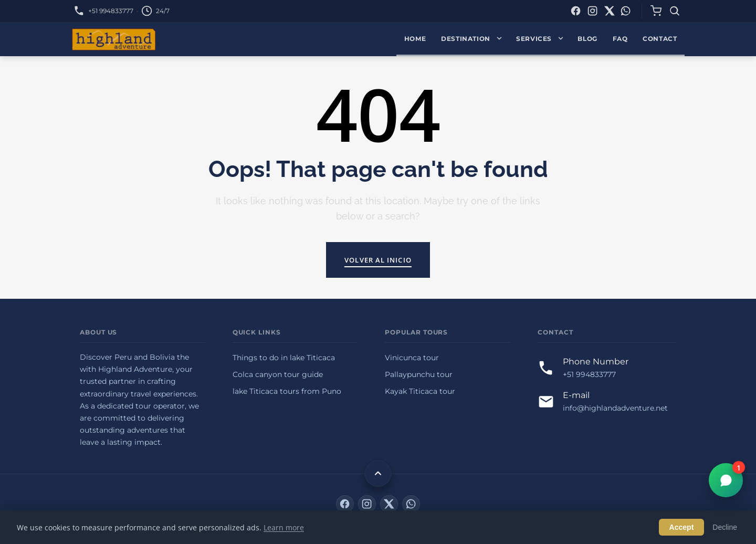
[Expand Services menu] (563, 39)
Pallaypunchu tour (419, 374)
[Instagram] (592, 11)
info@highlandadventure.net (615, 408)
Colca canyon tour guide (278, 374)
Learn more (284, 527)
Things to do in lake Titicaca (284, 358)
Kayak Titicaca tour (420, 391)
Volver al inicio (378, 260)
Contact (660, 39)
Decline (725, 527)
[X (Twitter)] (609, 11)
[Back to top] (378, 474)
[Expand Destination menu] (502, 39)
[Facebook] (576, 11)
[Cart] (656, 11)
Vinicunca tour (412, 358)
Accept (682, 527)
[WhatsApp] (626, 11)
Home (415, 39)
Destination (466, 39)
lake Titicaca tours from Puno (287, 391)
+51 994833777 (111, 11)
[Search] (675, 11)
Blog (587, 39)
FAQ (620, 39)
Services (534, 39)
